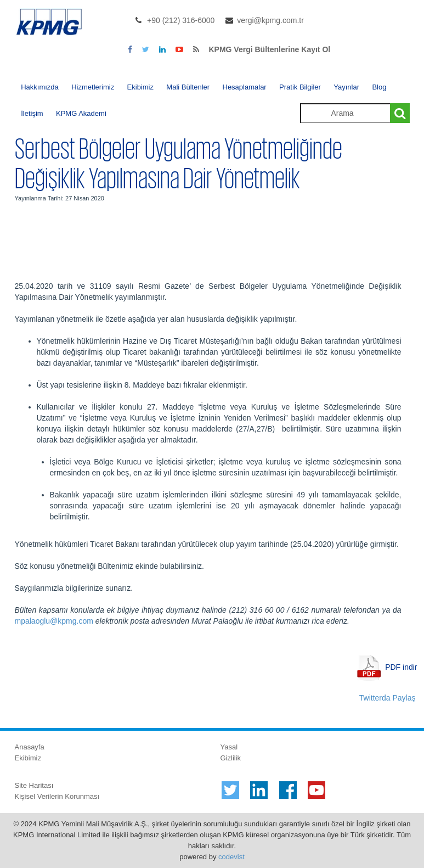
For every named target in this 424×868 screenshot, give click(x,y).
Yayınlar (346, 87)
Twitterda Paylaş (388, 698)
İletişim (32, 113)
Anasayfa (30, 747)
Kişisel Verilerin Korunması (57, 796)
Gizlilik (231, 758)
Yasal (229, 747)
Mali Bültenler (188, 87)
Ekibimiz (140, 87)
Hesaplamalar (245, 87)
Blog (379, 87)
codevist (231, 857)
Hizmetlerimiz (93, 87)
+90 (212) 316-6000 (181, 20)
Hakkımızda (40, 87)
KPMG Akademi (81, 113)
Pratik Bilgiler (300, 87)
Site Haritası (34, 785)
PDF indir (401, 667)
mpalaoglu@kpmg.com (54, 621)
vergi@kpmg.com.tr (270, 20)
